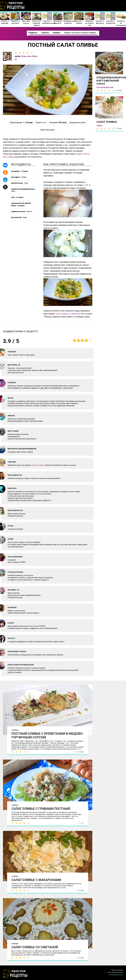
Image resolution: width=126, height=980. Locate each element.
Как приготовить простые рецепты (12, 6)
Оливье (15, 730)
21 (16, 59)
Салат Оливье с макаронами (36, 880)
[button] (123, 4)
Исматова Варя (29, 56)
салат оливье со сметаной (68, 314)
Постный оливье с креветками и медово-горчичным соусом (48, 735)
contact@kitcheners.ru (116, 975)
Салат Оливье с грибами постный (41, 809)
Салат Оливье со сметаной (35, 947)
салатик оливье (38, 465)
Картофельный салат (105, 88)
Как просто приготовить (15, 974)
